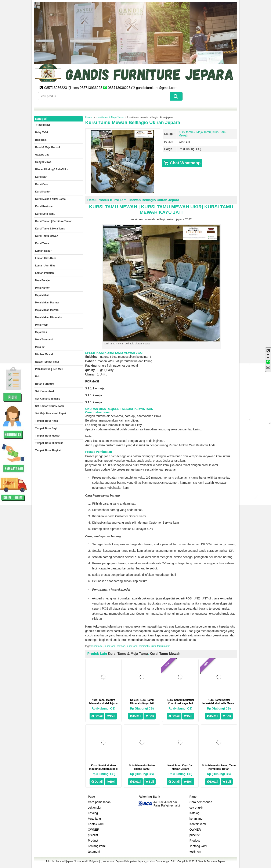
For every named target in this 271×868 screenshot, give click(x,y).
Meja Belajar (43, 280)
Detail (97, 716)
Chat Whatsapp (182, 163)
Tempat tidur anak (46, 421)
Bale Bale (41, 140)
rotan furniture (45, 384)
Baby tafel (41, 132)
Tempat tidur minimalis (49, 443)
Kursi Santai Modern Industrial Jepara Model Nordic (103, 769)
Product (93, 841)
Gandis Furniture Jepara (212, 861)
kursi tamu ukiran (161, 646)
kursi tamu (97, 646)
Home (89, 117)
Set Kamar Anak (45, 391)
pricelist (93, 835)
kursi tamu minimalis (138, 646)
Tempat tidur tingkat (48, 450)
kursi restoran (44, 206)
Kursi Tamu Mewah (165, 654)
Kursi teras (42, 243)
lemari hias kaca (46, 258)
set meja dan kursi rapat (50, 414)
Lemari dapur (43, 251)
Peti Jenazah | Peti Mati (49, 369)
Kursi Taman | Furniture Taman (54, 221)
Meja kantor (42, 288)
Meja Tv (40, 347)
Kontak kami (96, 824)
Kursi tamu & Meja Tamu (110, 117)
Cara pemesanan (99, 802)
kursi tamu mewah (115, 646)
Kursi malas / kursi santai (51, 199)
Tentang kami (97, 846)
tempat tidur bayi (46, 428)
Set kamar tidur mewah (50, 406)
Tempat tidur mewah (48, 436)
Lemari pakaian (44, 273)
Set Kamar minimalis (48, 399)
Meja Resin (42, 325)
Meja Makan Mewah (47, 310)
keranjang (94, 819)
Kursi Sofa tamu (45, 214)
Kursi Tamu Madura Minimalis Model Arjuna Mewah (104, 703)
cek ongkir (95, 808)
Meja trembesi (44, 340)
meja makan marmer (47, 303)
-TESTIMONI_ (43, 125)
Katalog (93, 813)
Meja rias (41, 332)
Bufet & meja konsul (48, 147)
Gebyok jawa (43, 162)
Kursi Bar (41, 177)
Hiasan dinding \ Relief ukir (52, 169)
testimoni (94, 852)
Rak (37, 377)
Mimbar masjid (44, 354)
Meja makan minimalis (48, 317)
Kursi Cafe (41, 184)
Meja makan (42, 295)
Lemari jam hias (45, 266)
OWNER (94, 830)
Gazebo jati (42, 155)
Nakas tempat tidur (47, 362)
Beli (111, 716)
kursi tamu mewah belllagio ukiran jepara (133, 122)
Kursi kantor (43, 192)
